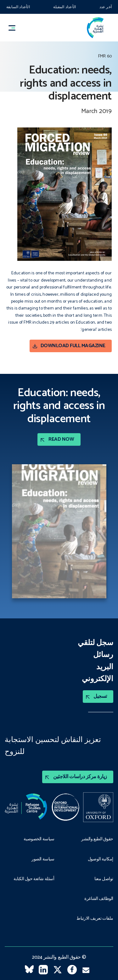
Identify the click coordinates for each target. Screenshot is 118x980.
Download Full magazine (73, 346)
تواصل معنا (104, 878)
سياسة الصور (43, 859)
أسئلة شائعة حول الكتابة (34, 878)
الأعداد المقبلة (65, 7)
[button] (15, 28)
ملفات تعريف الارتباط (95, 918)
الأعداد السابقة (18, 7)
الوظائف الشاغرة (99, 898)
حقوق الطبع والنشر (97, 839)
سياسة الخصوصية (39, 839)
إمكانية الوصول (101, 859)
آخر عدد (106, 7)
